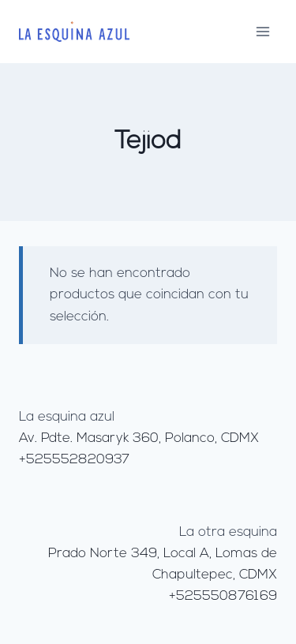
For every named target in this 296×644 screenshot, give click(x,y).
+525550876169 (223, 596)
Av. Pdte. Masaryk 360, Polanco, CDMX (139, 438)
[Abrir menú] (262, 31)
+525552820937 (74, 460)
